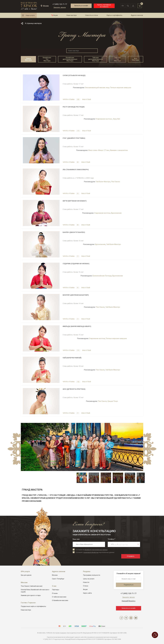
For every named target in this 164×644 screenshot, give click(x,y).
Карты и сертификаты (114, 15)
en (123, 6)
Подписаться (129, 585)
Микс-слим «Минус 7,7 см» (99, 150)
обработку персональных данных (96, 550)
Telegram (121, 618)
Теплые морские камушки (121, 88)
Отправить (131, 556)
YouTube (136, 618)
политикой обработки (91, 552)
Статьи (86, 586)
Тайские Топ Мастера (118, 59)
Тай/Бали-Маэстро (103, 182)
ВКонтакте (126, 618)
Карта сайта (87, 593)
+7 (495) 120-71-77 (60, 4)
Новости (86, 582)
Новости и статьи (92, 15)
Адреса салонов (137, 15)
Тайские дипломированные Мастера (95, 59)
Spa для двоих (26, 575)
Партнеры (56, 590)
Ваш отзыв (87, 99)
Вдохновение (116, 213)
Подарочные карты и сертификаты (33, 606)
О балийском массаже (60, 600)
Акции (55, 15)
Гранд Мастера (28, 59)
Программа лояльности (92, 575)
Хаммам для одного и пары (31, 595)
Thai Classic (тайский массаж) (32, 586)
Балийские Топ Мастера (47, 59)
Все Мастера (136, 59)
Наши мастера (71, 15)
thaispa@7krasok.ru (129, 601)
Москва (55, 575)
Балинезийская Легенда (102, 276)
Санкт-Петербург (58, 579)
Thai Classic (116, 182)
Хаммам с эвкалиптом (119, 150)
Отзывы (55, 593)
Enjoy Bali (116, 119)
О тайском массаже (59, 597)
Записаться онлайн (81, 6)
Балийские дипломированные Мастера (70, 59)
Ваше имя (76, 539)
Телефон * (111, 539)
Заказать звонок (60, 7)
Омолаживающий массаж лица (97, 88)
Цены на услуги (89, 579)
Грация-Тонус (113, 401)
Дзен (131, 618)
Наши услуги (30, 15)
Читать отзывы (71, 100)
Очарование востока (104, 119)
